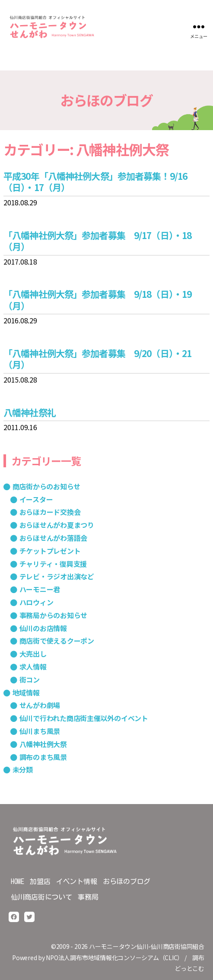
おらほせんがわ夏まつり (57, 525)
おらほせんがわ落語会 (54, 538)
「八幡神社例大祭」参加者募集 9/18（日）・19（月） (97, 300)
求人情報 (33, 667)
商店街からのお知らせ (47, 486)
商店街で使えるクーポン (57, 641)
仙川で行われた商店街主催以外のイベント (84, 718)
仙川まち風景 (40, 731)
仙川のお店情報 (43, 628)
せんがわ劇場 (40, 705)
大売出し (33, 654)
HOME (17, 881)
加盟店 (40, 881)
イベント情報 (77, 881)
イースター (36, 499)
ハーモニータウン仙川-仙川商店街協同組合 (147, 946)
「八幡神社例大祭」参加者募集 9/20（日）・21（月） (97, 359)
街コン (30, 680)
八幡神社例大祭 (43, 744)
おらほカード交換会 (50, 512)
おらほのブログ (127, 881)
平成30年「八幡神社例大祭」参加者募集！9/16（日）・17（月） (95, 182)
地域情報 (26, 693)
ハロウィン (37, 602)
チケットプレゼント (50, 551)
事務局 (88, 897)
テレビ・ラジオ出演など (57, 576)
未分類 (23, 769)
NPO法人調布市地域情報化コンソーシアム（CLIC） (114, 958)
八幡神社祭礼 (30, 412)
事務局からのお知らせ (54, 615)
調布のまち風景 (43, 757)
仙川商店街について (41, 897)
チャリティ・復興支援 (53, 564)
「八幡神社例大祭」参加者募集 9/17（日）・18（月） (97, 241)
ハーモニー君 (40, 589)
